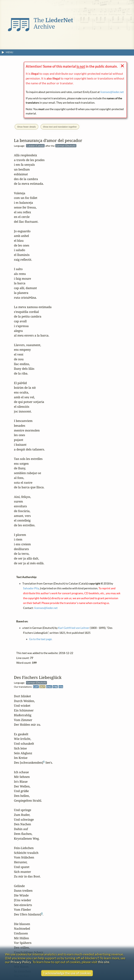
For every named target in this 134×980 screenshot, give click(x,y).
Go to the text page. (41, 639)
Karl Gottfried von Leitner (74, 628)
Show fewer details (26, 127)
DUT (42, 687)
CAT (36, 687)
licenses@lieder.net (112, 92)
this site (104, 962)
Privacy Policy (21, 962)
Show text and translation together (60, 127)
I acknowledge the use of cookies (67, 973)
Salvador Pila (31, 588)
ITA (61, 687)
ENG (49, 687)
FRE (55, 687)
